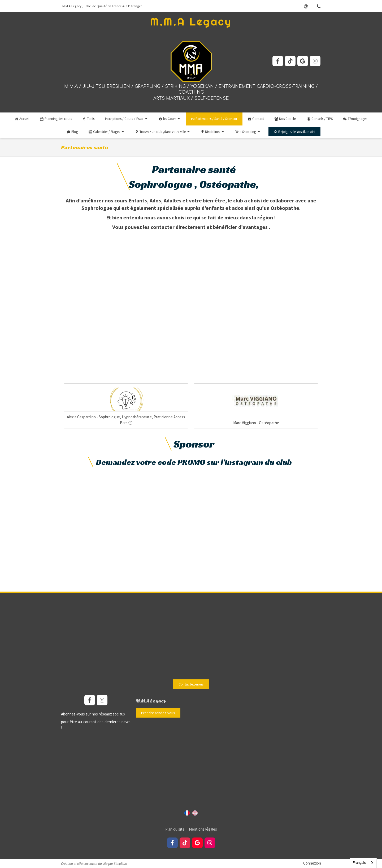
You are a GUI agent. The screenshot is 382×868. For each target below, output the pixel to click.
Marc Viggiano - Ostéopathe (256, 423)
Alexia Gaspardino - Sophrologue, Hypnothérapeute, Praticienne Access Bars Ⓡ (126, 420)
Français (359, 863)
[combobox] (363, 863)
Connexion (312, 863)
